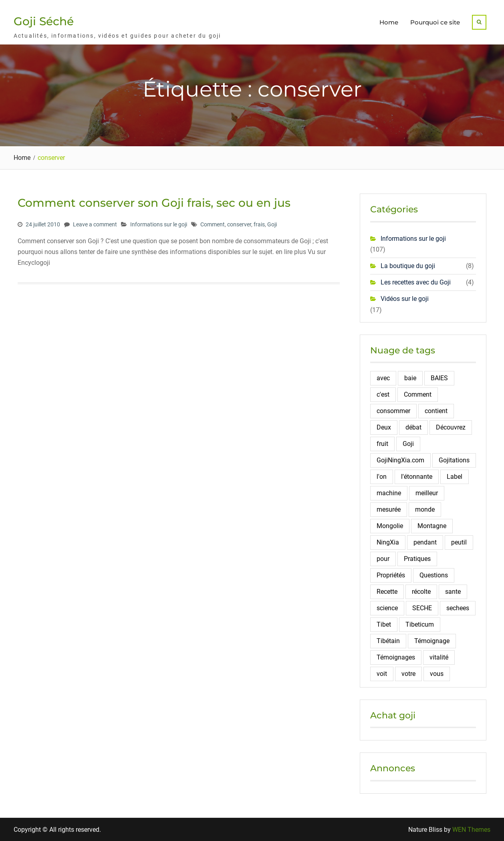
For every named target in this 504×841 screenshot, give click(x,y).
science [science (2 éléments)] (387, 608)
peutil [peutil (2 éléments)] (459, 542)
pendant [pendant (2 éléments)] (425, 542)
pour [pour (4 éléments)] (383, 559)
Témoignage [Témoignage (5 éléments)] (432, 641)
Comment (213, 224)
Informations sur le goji (159, 224)
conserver (239, 224)
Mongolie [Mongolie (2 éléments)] (390, 526)
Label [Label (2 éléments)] (455, 477)
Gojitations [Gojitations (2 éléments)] (454, 460)
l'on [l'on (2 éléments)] (382, 477)
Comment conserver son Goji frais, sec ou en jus (154, 203)
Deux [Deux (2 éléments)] (384, 427)
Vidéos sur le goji (405, 299)
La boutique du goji (408, 266)
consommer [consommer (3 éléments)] (393, 411)
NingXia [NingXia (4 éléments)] (388, 542)
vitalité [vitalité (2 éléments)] (439, 657)
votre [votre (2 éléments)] (408, 674)
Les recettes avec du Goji (416, 282)
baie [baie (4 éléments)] (410, 378)
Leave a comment (95, 224)
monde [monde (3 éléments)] (425, 509)
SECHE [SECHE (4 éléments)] (422, 608)
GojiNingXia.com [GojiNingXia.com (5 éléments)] (400, 460)
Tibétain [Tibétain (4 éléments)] (388, 641)
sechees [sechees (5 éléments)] (458, 608)
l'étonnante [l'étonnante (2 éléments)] (417, 477)
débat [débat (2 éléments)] (413, 427)
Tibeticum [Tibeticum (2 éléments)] (420, 624)
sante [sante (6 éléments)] (453, 592)
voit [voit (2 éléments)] (382, 674)
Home (389, 22)
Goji (272, 224)
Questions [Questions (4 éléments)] (434, 575)
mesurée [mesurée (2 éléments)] (389, 509)
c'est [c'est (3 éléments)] (383, 394)
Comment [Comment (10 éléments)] (418, 394)
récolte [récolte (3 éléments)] (421, 592)
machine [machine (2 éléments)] (389, 493)
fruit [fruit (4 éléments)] (382, 444)
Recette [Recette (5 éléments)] (387, 592)
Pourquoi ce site (435, 22)
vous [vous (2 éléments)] (437, 674)
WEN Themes (471, 830)
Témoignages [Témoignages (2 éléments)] (396, 657)
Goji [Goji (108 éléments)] (408, 444)
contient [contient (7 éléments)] (436, 411)
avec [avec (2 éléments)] (383, 378)
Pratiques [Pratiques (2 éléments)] (417, 559)
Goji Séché (44, 21)
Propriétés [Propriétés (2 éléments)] (391, 575)
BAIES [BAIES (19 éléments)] (439, 378)
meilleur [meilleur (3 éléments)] (427, 493)
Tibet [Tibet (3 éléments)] (384, 624)
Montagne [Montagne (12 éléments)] (432, 526)
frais (259, 224)
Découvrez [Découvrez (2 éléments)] (451, 427)
